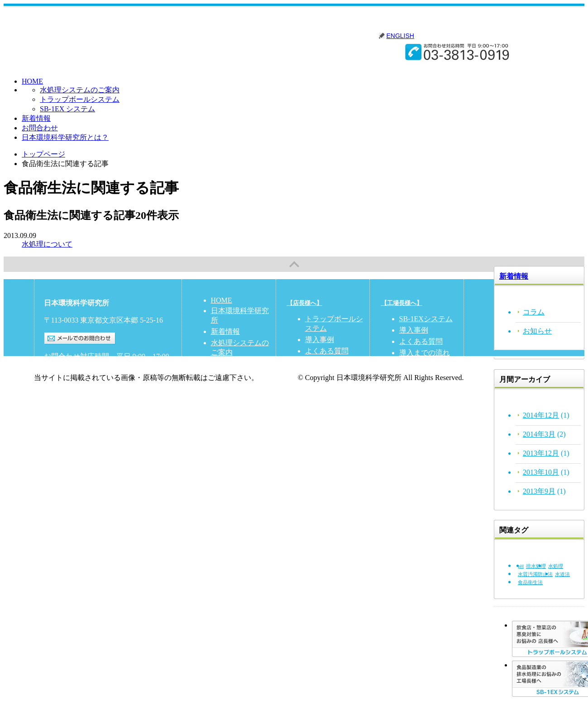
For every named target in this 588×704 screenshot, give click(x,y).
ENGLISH (400, 36)
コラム (534, 312)
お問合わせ (40, 128)
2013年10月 (541, 472)
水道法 (562, 574)
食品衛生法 (530, 583)
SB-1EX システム (67, 109)
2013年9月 (539, 491)
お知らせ (537, 331)
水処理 (556, 566)
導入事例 (320, 340)
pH (521, 566)
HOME (32, 81)
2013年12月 (541, 453)
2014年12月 (541, 415)
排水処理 (536, 566)
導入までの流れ (425, 353)
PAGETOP (294, 264)
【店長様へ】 (305, 303)
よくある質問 (327, 351)
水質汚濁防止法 (535, 574)
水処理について (47, 244)
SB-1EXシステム (426, 319)
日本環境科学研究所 (149, 32)
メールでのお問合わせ (80, 338)
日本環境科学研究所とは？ (65, 137)
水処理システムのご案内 (80, 90)
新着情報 (36, 118)
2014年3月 (539, 434)
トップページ (43, 154)
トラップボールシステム (80, 99)
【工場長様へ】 (402, 303)
